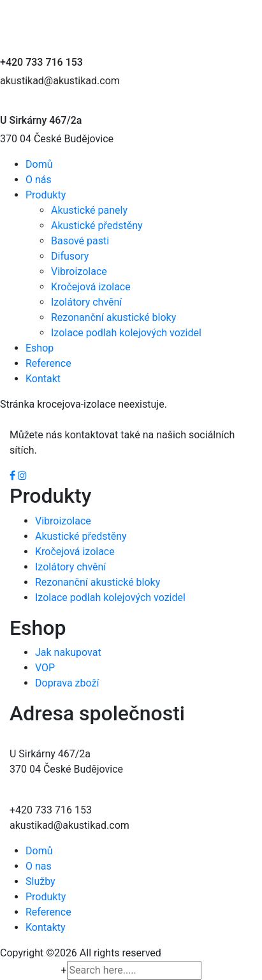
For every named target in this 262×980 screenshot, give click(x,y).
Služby (40, 881)
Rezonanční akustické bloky (113, 317)
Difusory (70, 256)
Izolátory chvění (86, 302)
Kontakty (46, 927)
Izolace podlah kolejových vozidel (126, 333)
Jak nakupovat (68, 652)
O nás (39, 180)
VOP (45, 668)
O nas (39, 866)
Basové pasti (80, 241)
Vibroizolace (79, 271)
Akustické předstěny (97, 226)
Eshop (40, 348)
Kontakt (43, 379)
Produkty (46, 195)
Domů (39, 164)
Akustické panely (89, 210)
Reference (48, 363)
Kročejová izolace (91, 287)
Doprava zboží (67, 683)
